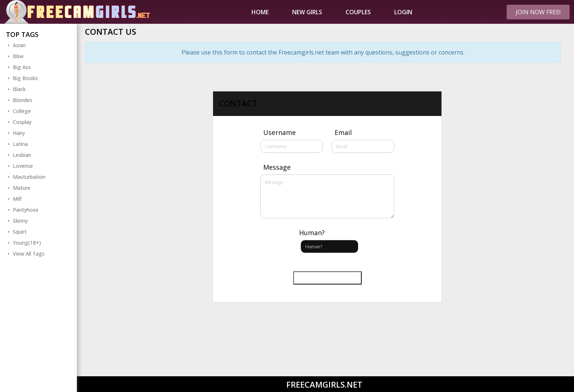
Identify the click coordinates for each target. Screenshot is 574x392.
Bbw (18, 56)
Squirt (20, 232)
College (22, 111)
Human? (312, 233)
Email (343, 132)
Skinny (20, 221)
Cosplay (22, 122)
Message (277, 167)
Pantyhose (26, 210)
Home (260, 12)
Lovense (23, 166)
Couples (358, 12)
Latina (20, 144)
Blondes (23, 100)
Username (279, 132)
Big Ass (22, 67)
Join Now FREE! (538, 12)
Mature (22, 188)
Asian (19, 45)
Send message (327, 278)
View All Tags (29, 254)
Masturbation (29, 177)
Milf (17, 199)
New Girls (307, 12)
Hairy (19, 133)
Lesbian (22, 155)
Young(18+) (27, 243)
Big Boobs (25, 78)
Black (19, 89)
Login (403, 12)
